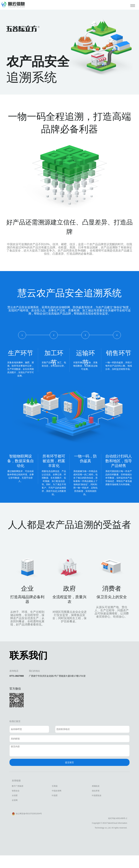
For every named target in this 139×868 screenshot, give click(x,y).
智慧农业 (16, 791)
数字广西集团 (18, 786)
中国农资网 (57, 791)
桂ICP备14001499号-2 (118, 818)
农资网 (15, 800)
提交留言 (69, 762)
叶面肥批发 (97, 796)
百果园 (55, 786)
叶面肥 (55, 796)
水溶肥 (15, 796)
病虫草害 (96, 791)
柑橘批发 (96, 786)
